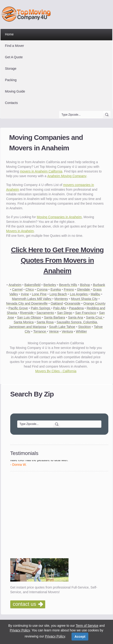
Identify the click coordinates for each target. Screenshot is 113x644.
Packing (11, 80)
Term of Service (87, 626)
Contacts (11, 103)
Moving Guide (15, 91)
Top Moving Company (27, 14)
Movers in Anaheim (20, 231)
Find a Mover (14, 46)
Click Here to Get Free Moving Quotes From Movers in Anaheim (57, 260)
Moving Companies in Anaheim (59, 217)
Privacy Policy (20, 630)
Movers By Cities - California (56, 371)
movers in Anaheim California (41, 171)
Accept (80, 637)
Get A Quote (14, 57)
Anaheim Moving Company (67, 176)
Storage (11, 69)
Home (9, 34)
